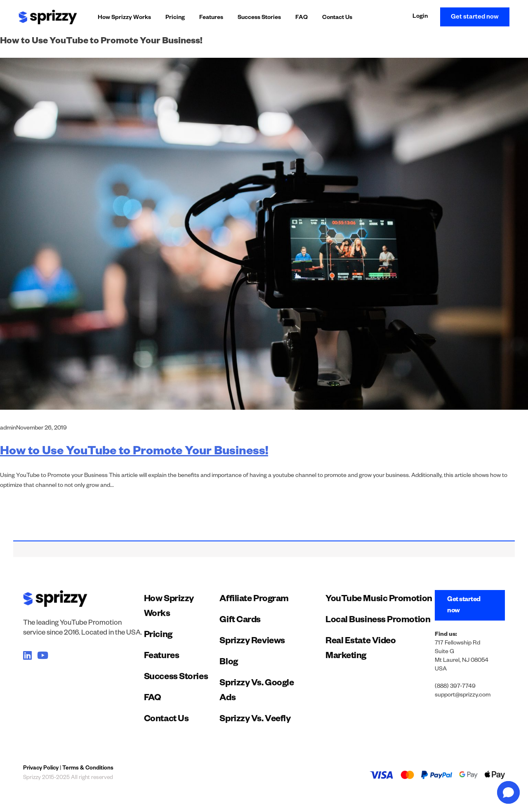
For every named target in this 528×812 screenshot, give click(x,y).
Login (420, 17)
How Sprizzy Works (124, 18)
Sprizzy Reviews (252, 642)
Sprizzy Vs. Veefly (255, 720)
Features (211, 18)
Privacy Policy (41, 769)
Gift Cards (240, 621)
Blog (229, 663)
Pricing (175, 18)
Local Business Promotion (378, 621)
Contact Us (337, 18)
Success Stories (259, 18)
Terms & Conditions (88, 769)
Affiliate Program (254, 600)
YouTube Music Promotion (379, 600)
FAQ (302, 18)
